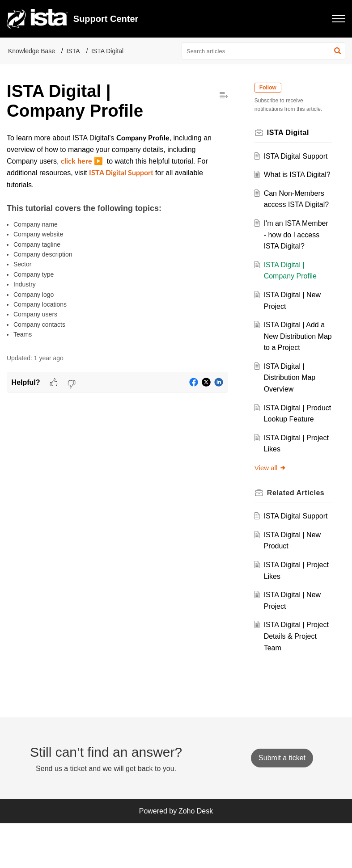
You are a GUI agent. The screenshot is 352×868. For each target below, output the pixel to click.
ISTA (73, 51)
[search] (263, 51)
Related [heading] (298, 538)
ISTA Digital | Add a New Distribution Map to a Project (296, 371)
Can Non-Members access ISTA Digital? (296, 216)
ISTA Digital (107, 51)
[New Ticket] (282, 802)
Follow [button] (270, 88)
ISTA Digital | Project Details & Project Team (292, 682)
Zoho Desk (196, 855)
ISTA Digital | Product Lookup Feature (291, 453)
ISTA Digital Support (298, 156)
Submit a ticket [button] (282, 802)
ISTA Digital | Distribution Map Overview (292, 412)
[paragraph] (117, 236)
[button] (339, 19)
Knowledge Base (32, 51)
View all (273, 513)
